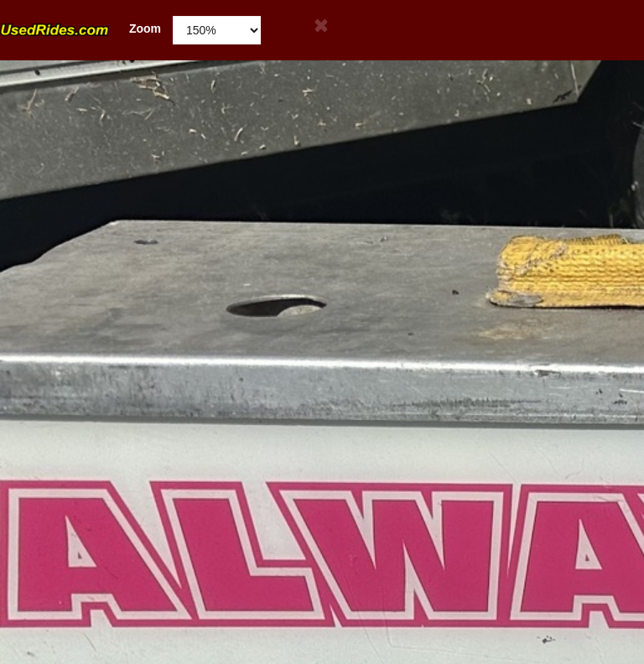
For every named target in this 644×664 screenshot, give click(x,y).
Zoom (80, 29)
